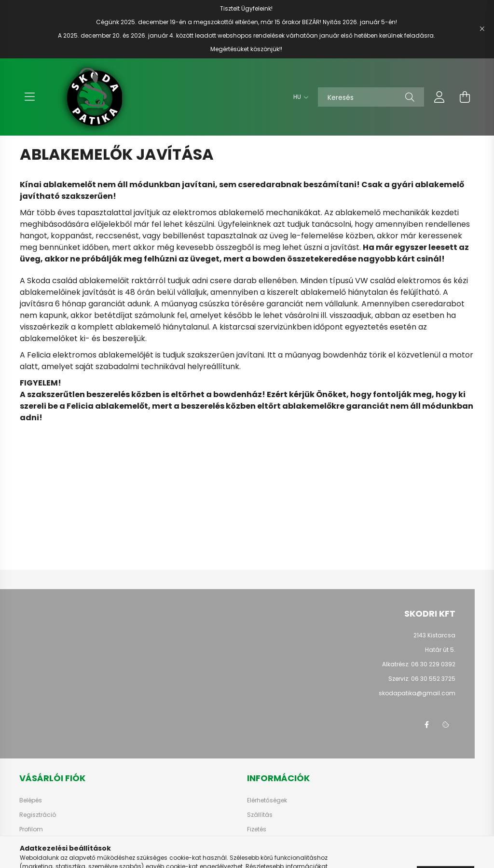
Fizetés (257, 829)
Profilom (31, 829)
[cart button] (465, 97)
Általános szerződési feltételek (291, 844)
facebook (426, 725)
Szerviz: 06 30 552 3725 (422, 679)
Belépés (31, 800)
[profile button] (439, 97)
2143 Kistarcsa (434, 635)
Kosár (28, 844)
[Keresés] (371, 97)
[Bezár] (482, 29)
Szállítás (260, 815)
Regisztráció (38, 815)
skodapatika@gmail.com (417, 693)
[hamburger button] (29, 97)
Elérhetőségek (267, 800)
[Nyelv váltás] (298, 97)
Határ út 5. (440, 650)
